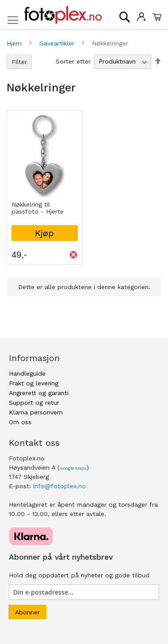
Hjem (15, 43)
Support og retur (34, 403)
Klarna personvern (36, 412)
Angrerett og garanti (39, 393)
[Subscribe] (27, 612)
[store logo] (63, 15)
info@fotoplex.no (59, 486)
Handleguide (27, 373)
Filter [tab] (19, 62)
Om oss (20, 422)
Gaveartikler (58, 43)
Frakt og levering (34, 383)
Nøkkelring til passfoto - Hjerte (38, 208)
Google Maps (73, 468)
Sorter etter (73, 61)
